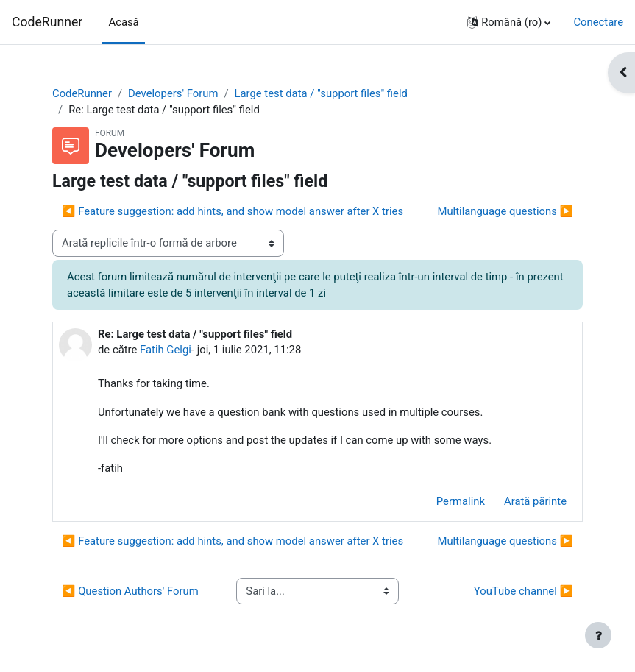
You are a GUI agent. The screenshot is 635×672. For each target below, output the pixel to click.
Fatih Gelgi (166, 350)
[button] (509, 22)
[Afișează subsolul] (598, 635)
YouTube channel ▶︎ (524, 591)
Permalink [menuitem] (461, 501)
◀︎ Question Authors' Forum (130, 591)
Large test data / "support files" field (321, 93)
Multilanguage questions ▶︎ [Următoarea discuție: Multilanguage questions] (506, 211)
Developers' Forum (173, 93)
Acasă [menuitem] (123, 22)
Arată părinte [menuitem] (535, 501)
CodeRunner (47, 22)
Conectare (598, 22)
